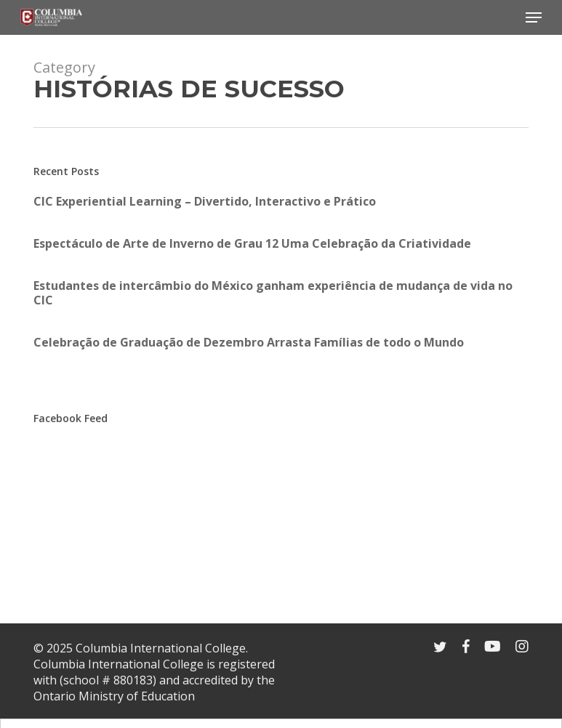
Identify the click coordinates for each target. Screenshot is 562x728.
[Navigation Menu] (534, 17)
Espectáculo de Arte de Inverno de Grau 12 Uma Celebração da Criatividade (252, 243)
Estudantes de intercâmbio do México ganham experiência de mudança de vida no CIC (273, 293)
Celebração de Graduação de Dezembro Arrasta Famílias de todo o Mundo (249, 342)
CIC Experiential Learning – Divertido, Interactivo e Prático (205, 201)
